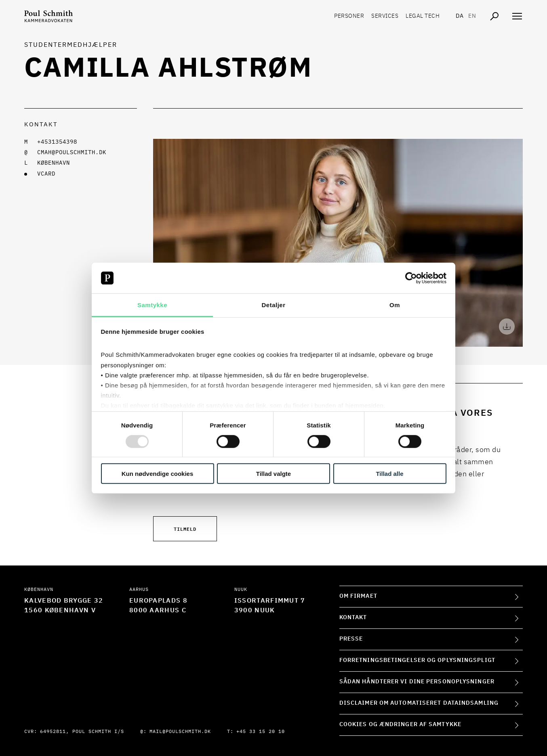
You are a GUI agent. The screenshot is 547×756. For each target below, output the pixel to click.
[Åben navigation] (517, 16)
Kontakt (353, 618)
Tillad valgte (273, 474)
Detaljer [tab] (273, 305)
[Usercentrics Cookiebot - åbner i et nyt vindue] (411, 278)
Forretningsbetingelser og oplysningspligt (417, 660)
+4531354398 (57, 142)
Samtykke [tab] (152, 305)
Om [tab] (395, 305)
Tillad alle (389, 474)
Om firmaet (358, 596)
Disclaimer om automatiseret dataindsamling (419, 703)
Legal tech (423, 16)
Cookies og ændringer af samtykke (400, 725)
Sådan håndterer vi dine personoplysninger (417, 682)
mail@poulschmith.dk (180, 732)
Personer (349, 16)
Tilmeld (185, 529)
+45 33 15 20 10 (261, 732)
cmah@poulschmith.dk (72, 153)
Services (385, 16)
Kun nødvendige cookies (158, 474)
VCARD (46, 174)
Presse (351, 639)
